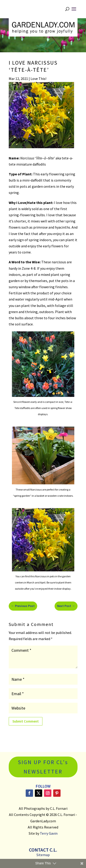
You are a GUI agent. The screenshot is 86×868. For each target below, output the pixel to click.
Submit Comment (26, 721)
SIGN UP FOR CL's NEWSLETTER (43, 767)
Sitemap (43, 855)
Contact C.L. (43, 850)
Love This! (38, 79)
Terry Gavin (49, 833)
